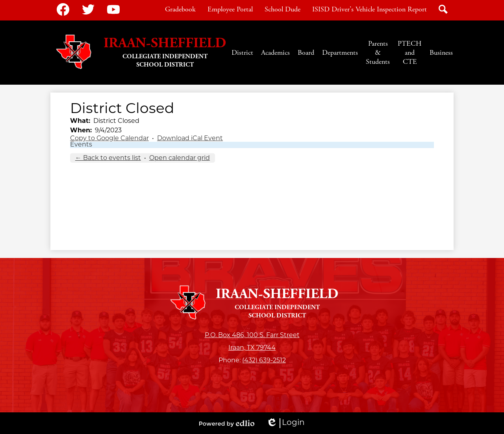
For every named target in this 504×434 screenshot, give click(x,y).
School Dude (283, 9)
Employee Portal (230, 9)
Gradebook (180, 9)
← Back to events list (108, 158)
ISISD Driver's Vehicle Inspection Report (370, 9)
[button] (242, 53)
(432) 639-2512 (264, 361)
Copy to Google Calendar (109, 139)
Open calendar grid (180, 158)
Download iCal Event (190, 139)
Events (81, 145)
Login (285, 423)
